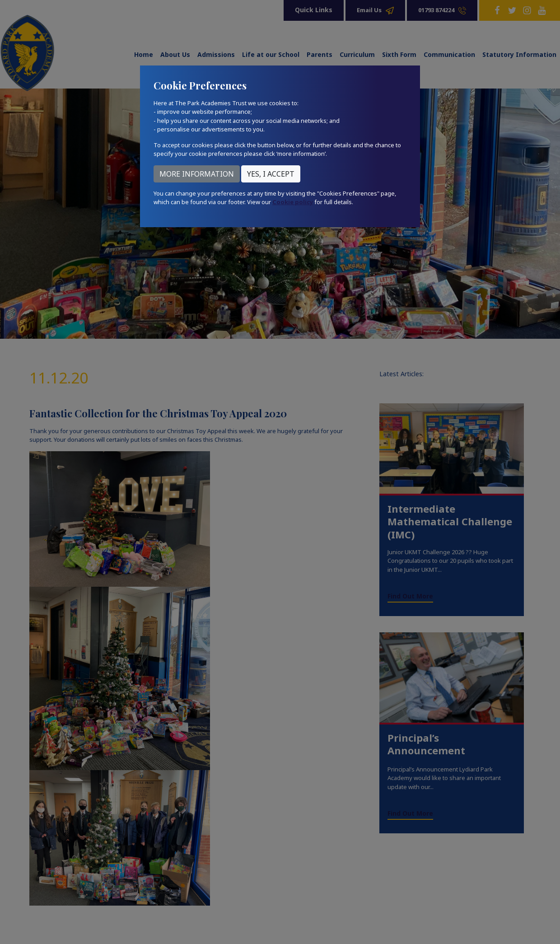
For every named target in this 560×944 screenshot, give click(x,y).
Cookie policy (293, 202)
